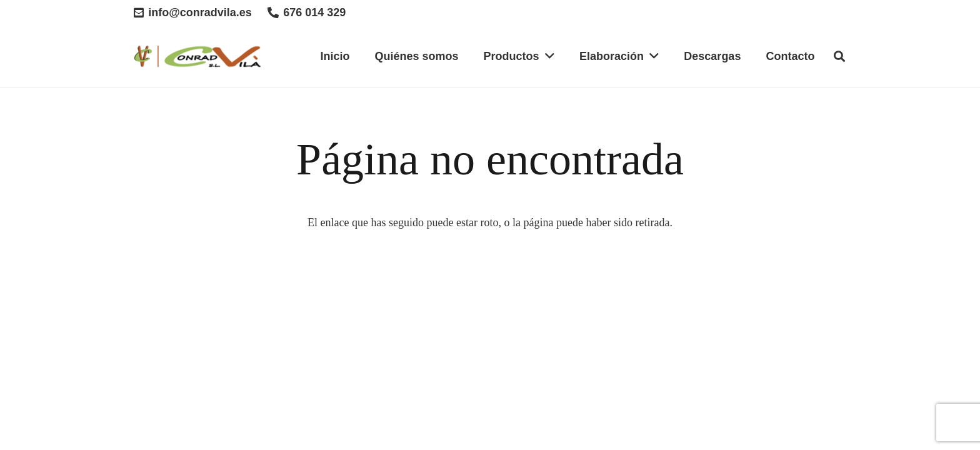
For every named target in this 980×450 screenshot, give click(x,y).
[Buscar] (839, 56)
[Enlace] (199, 57)
